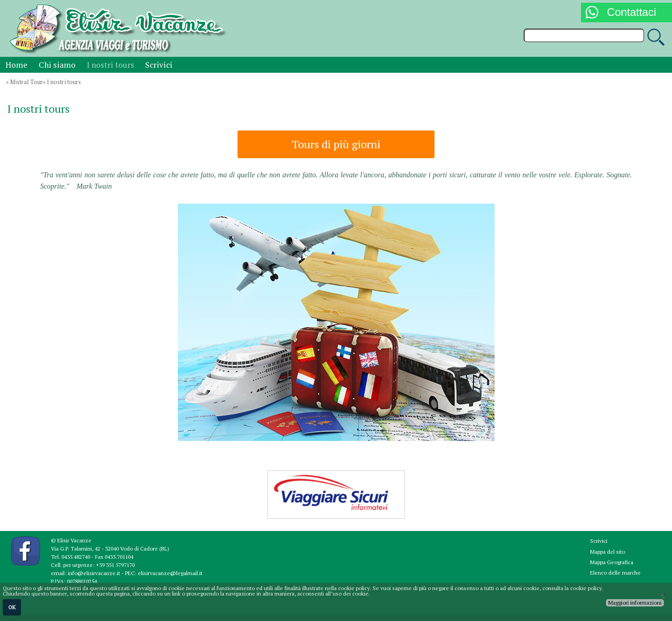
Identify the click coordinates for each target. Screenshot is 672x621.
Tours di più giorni (336, 144)
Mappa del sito (608, 552)
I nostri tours (111, 65)
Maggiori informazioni (635, 603)
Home (16, 65)
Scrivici (159, 65)
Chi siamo (57, 65)
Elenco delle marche (615, 573)
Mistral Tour (26, 82)
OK (12, 607)
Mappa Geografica (612, 562)
